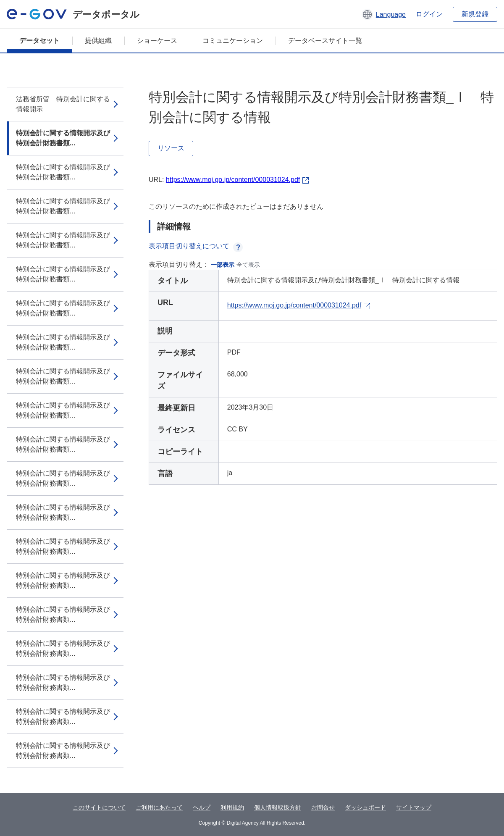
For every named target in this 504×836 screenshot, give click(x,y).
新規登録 (475, 14)
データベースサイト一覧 (325, 41)
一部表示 (223, 265)
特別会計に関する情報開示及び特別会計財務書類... (63, 138)
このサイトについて (99, 807)
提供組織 (98, 41)
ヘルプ (202, 807)
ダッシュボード (365, 807)
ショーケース (157, 41)
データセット (39, 41)
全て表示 (248, 265)
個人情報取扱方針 (278, 807)
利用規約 (232, 807)
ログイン (429, 14)
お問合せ (323, 807)
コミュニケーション (233, 41)
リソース (171, 148)
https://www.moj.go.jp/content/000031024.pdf (233, 180)
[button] (384, 14)
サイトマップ (414, 807)
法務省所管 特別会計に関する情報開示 (63, 104)
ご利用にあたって (159, 807)
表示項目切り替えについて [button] (196, 246)
